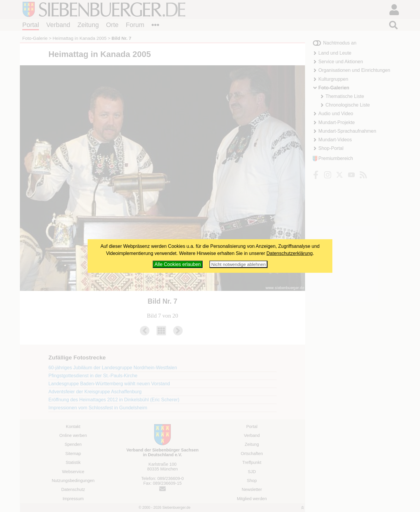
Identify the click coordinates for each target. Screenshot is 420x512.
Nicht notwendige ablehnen (238, 264)
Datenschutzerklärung (290, 253)
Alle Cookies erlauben (178, 264)
